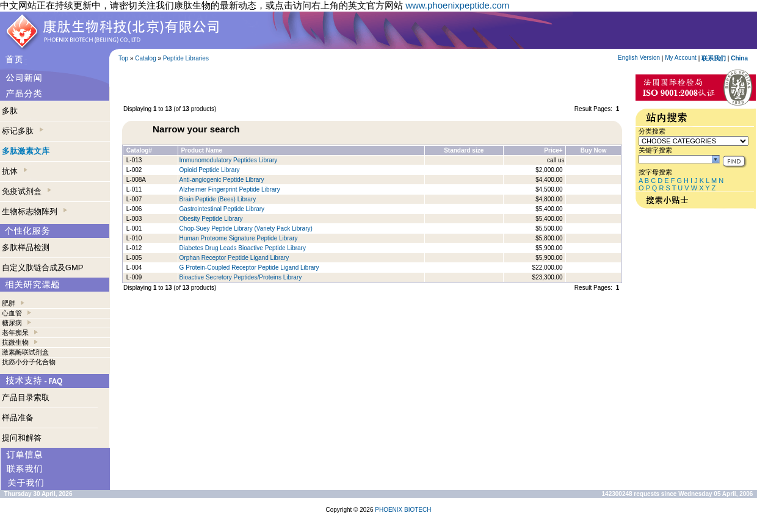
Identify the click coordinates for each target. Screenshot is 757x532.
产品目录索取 (26, 397)
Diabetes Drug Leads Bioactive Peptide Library (243, 248)
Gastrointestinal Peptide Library (222, 209)
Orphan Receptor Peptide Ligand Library (234, 258)
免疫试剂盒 (27, 191)
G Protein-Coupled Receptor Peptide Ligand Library (249, 268)
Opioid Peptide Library (210, 170)
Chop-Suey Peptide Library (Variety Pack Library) (246, 228)
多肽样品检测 (26, 247)
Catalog (145, 58)
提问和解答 (22, 438)
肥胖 (9, 303)
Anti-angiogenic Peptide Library (222, 180)
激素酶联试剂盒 (25, 352)
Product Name (201, 150)
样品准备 (18, 418)
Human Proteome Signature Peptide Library (239, 238)
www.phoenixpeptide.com (457, 5)
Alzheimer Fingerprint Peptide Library (230, 189)
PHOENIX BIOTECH (403, 510)
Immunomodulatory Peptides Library (229, 160)
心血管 (12, 313)
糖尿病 (12, 323)
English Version (639, 58)
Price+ (553, 150)
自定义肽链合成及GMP (43, 268)
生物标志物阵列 (34, 211)
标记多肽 (23, 131)
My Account (681, 58)
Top (123, 58)
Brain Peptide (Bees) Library (218, 199)
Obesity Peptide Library (212, 219)
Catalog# (139, 150)
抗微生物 (15, 342)
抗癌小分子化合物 (29, 362)
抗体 (15, 171)
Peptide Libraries (186, 58)
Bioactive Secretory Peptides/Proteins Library (241, 277)
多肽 (10, 111)
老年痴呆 (15, 332)
